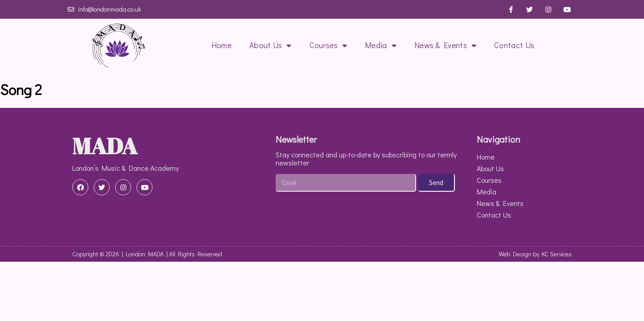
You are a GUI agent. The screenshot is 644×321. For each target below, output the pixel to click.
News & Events (445, 45)
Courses (328, 45)
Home (221, 45)
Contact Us (514, 45)
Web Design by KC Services (535, 254)
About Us (270, 45)
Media (381, 45)
